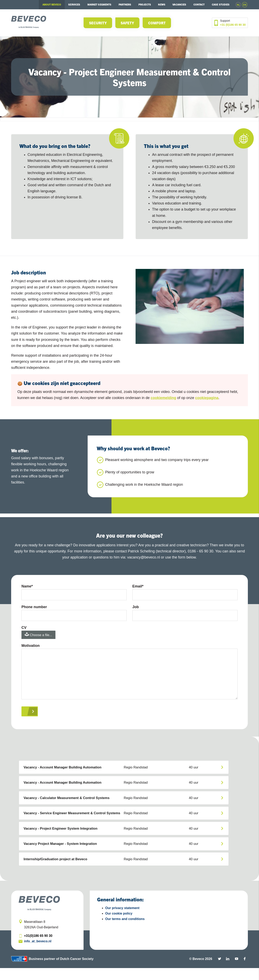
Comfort (157, 23)
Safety (127, 23)
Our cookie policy (119, 925)
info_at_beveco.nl (38, 953)
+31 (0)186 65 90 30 (233, 25)
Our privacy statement (122, 920)
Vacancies (179, 4)
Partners (125, 4)
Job (136, 608)
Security (98, 23)
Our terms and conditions (125, 931)
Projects (145, 4)
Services (74, 4)
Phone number (34, 608)
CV (24, 629)
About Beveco (52, 4)
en (245, 5)
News (162, 4)
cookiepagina (207, 398)
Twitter (220, 971)
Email (138, 586)
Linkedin (228, 971)
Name (27, 586)
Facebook (245, 971)
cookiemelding (163, 398)
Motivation (31, 648)
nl (238, 5)
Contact (199, 4)
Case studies (221, 4)
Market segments (99, 4)
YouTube (237, 971)
